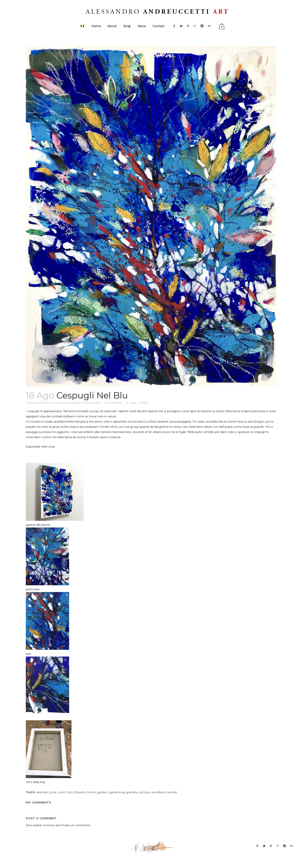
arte (53, 792)
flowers (80, 792)
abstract (43, 792)
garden (102, 792)
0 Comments (113, 403)
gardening (117, 792)
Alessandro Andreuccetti (83, 403)
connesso (49, 825)
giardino (132, 792)
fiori (70, 792)
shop (52, 447)
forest (91, 792)
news (57, 403)
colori (62, 792)
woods (172, 792)
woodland (159, 792)
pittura (145, 792)
